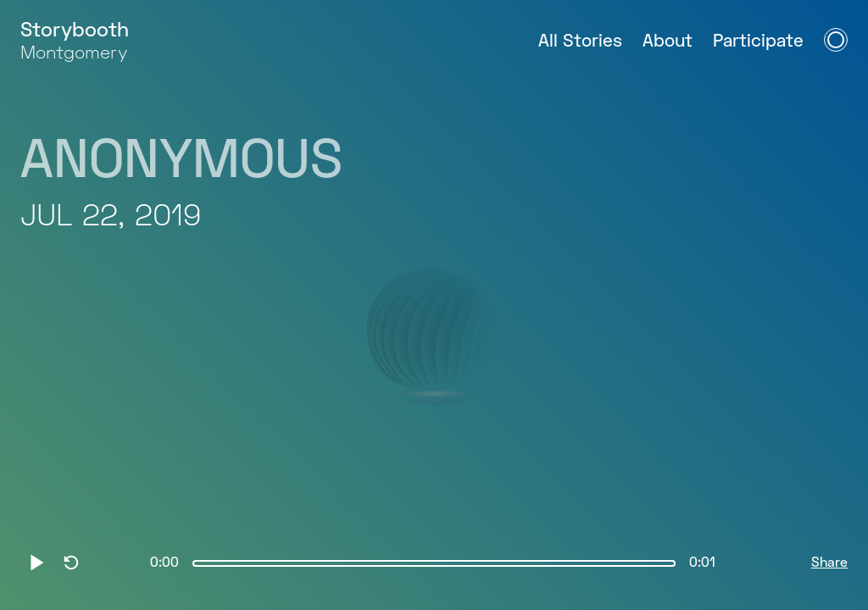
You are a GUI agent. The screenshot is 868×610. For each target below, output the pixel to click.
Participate (758, 42)
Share (829, 563)
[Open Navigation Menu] (836, 40)
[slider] (434, 563)
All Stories (580, 42)
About (668, 42)
